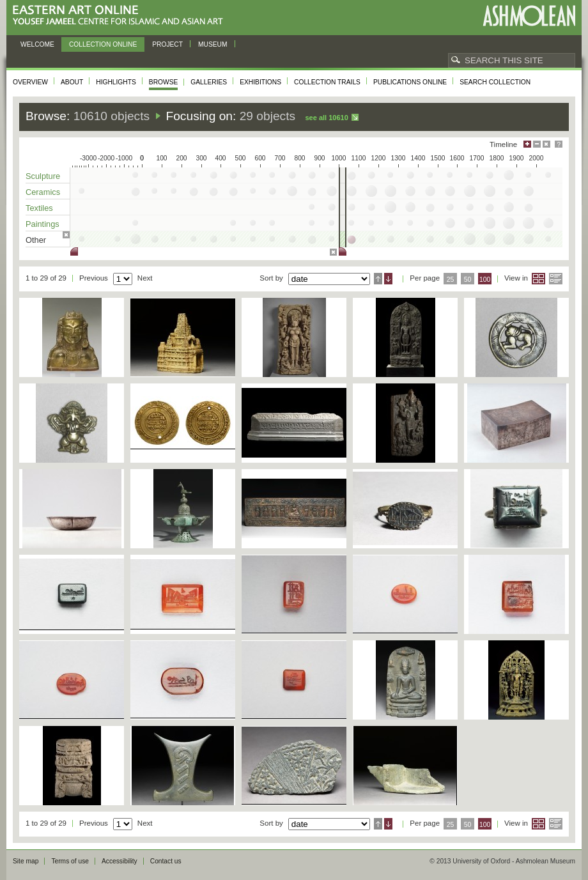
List (556, 279)
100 (485, 280)
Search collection (495, 82)
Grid (538, 279)
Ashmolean (529, 16)
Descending (388, 279)
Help (559, 144)
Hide (546, 144)
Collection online (103, 44)
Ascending (378, 279)
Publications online (410, 82)
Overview (30, 82)
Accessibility (120, 861)
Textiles (39, 208)
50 (468, 280)
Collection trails (327, 82)
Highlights (116, 82)
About (72, 82)
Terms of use (70, 861)
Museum (213, 44)
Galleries (209, 82)
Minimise (537, 144)
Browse (164, 82)
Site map (26, 861)
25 (451, 280)
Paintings (43, 224)
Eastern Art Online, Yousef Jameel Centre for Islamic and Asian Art (121, 16)
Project (167, 44)
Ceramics (43, 192)
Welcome (37, 44)
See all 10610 (326, 118)
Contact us (166, 861)
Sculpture (43, 176)
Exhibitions (260, 82)
